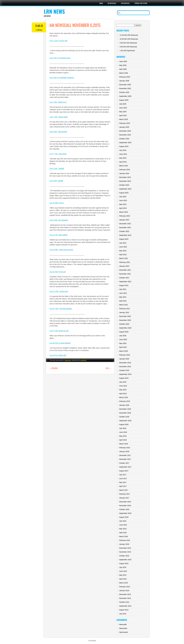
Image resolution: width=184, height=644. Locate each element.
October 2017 (124, 463)
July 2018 (123, 428)
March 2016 (124, 536)
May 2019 (123, 390)
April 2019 (123, 394)
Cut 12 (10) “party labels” (59, 235)
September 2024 (125, 143)
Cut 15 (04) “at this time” (59, 291)
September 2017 (125, 467)
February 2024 (125, 170)
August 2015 (124, 563)
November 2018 (125, 413)
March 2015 (124, 583)
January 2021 (124, 312)
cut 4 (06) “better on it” (58, 102)
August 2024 (124, 146)
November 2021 (125, 274)
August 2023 (124, 193)
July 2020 (123, 336)
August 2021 (124, 285)
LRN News (54, 11)
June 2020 (123, 339)
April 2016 (123, 533)
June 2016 (123, 525)
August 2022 (124, 239)
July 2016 (123, 521)
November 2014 (125, 598)
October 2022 (124, 231)
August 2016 (124, 517)
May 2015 (123, 575)
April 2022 (123, 255)
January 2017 (124, 498)
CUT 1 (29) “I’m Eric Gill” (58, 41)
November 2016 (125, 506)
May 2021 (123, 297)
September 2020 (125, 328)
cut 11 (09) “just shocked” (59, 220)
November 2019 (125, 367)
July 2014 (123, 614)
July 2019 (123, 382)
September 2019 (125, 374)
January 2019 (124, 405)
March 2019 (124, 397)
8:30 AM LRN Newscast (128, 47)
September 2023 (125, 189)
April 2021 (123, 301)
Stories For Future (141, 3)
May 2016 (123, 529)
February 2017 (125, 494)
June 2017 (123, 479)
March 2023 (124, 212)
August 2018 (124, 424)
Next (108, 368)
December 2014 (125, 594)
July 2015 (123, 567)
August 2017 (124, 471)
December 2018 (125, 409)
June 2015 (123, 571)
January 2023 (124, 220)
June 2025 (123, 108)
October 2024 (124, 139)
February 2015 (125, 587)
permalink (83, 360)
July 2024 (123, 150)
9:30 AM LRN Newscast (128, 43)
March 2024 (124, 166)
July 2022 (123, 243)
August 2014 (124, 610)
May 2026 (123, 65)
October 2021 (124, 278)
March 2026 (124, 73)
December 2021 (125, 270)
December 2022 (125, 224)
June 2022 (123, 247)
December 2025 (125, 85)
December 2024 (125, 131)
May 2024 (123, 158)
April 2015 (123, 579)
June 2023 (123, 200)
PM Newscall (125, 3)
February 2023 (125, 216)
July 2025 (123, 104)
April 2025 (123, 116)
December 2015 (125, 548)
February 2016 (125, 540)
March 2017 (124, 490)
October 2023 (124, 185)
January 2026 (124, 81)
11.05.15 (39, 26)
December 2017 (125, 455)
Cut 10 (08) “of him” (57, 203)
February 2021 (125, 309)
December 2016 (125, 502)
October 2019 (124, 370)
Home (101, 3)
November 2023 (125, 181)
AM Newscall (112, 3)
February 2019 (125, 401)
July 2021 (123, 289)
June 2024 (123, 154)
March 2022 (124, 258)
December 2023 (125, 177)
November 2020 (125, 320)
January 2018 (124, 451)
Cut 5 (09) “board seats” (59, 117)
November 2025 (125, 88)
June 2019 (123, 386)
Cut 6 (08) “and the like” (58, 132)
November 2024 (125, 135)
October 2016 (124, 509)
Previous (54, 368)
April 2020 (123, 347)
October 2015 (124, 556)
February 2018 (125, 448)
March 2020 (124, 351)
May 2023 (123, 204)
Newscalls (68, 360)
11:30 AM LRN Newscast (129, 35)
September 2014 (125, 606)
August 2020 (124, 332)
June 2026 (123, 61)
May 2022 (123, 251)
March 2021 (124, 305)
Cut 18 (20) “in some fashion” (60, 343)
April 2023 (123, 208)
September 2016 (125, 513)
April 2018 (123, 440)
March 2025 (124, 119)
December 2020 (125, 316)
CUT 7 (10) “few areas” (58, 154)
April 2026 (123, 69)
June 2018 (123, 432)
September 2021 (125, 282)
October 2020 (124, 324)
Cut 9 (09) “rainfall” (56, 181)
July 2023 (123, 197)
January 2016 (124, 544)
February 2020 (125, 355)
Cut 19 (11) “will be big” (58, 355)
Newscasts (123, 628)
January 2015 (124, 591)
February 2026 (125, 77)
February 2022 (125, 262)
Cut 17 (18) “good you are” (59, 331)
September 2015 (125, 560)
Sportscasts (124, 632)
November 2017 (125, 459)
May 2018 (123, 436)
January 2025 (124, 127)
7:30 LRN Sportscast (127, 51)
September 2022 (125, 235)
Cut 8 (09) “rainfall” (57, 169)
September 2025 (125, 96)
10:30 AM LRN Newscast (129, 39)
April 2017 (123, 486)
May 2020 (123, 343)
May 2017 (123, 482)
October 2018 (124, 417)
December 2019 (125, 363)
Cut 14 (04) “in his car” (58, 272)
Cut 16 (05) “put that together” (61, 309)
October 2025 (124, 92)
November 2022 (125, 228)
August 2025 (124, 100)
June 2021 (123, 293)
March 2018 (124, 444)
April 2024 (123, 162)
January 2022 (124, 266)
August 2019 (124, 378)
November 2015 (125, 552)
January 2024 (124, 173)
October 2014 (124, 602)
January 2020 (124, 359)
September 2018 (125, 421)
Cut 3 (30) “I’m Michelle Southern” (62, 78)
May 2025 (123, 112)
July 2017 (123, 475)
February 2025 (125, 123)
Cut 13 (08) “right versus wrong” (61, 250)
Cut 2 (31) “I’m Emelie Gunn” (60, 58)
